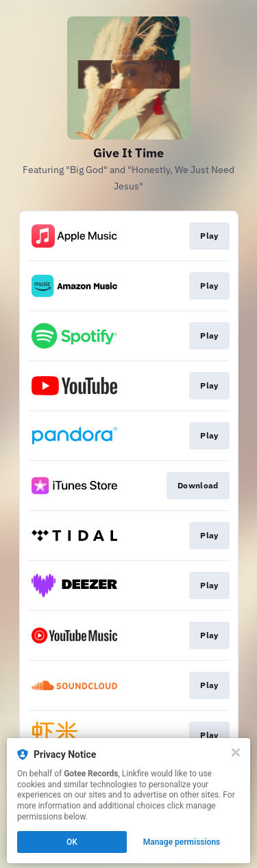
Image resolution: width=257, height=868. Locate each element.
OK (72, 842)
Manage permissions (182, 842)
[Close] (236, 752)
